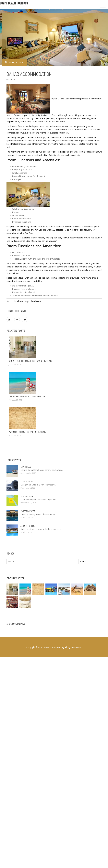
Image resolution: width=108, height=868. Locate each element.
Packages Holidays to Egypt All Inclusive (28, 432)
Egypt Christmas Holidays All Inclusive (27, 397)
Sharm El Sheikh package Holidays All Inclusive (31, 361)
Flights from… (27, 482)
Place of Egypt (27, 496)
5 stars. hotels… (28, 526)
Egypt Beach (26, 467)
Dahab (12, 79)
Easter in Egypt (28, 511)
